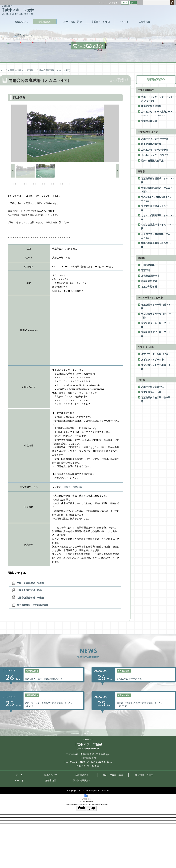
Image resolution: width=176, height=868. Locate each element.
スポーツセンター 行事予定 (155, 139)
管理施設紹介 (17, 70)
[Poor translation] (91, 808)
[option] (65, 133)
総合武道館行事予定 (151, 144)
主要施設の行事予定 (148, 132)
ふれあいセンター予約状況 (155, 155)
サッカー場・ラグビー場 (150, 298)
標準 (125, 2)
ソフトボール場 (146, 347)
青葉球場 (146, 270)
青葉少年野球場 (149, 286)
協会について (51, 775)
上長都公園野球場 (150, 276)
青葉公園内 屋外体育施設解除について (44, 679)
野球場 (141, 258)
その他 (141, 380)
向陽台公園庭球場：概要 (29, 590)
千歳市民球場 (148, 265)
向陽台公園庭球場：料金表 (30, 598)
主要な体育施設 (146, 90)
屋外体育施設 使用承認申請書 (33, 605)
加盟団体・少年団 (144, 775)
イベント (19, 780)
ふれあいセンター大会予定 (155, 150)
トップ (101, 3)
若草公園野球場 (149, 281)
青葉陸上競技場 (149, 121)
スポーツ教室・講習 (113, 775)
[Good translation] (81, 808)
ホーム (19, 775)
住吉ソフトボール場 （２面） (156, 354)
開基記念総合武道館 (151, 106)
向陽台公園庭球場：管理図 (30, 583)
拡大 (133, 2)
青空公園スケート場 (151, 392)
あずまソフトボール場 (152, 359)
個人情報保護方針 (82, 780)
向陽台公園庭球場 (73, 487)
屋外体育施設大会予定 (152, 160)
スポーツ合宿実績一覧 (152, 387)
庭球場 (30, 70)
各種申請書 (51, 780)
